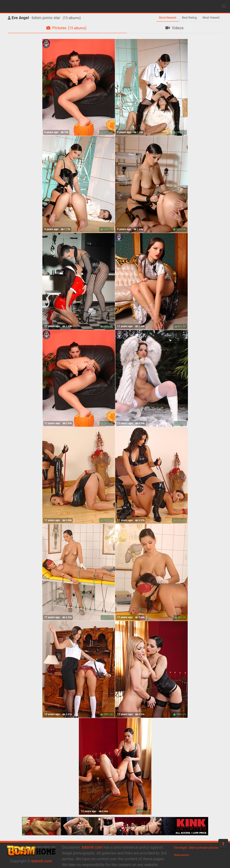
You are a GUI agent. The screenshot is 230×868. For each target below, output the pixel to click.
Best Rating (189, 18)
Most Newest (168, 18)
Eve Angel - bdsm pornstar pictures (196, 848)
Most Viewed (211, 18)
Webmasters (182, 855)
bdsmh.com (42, 861)
